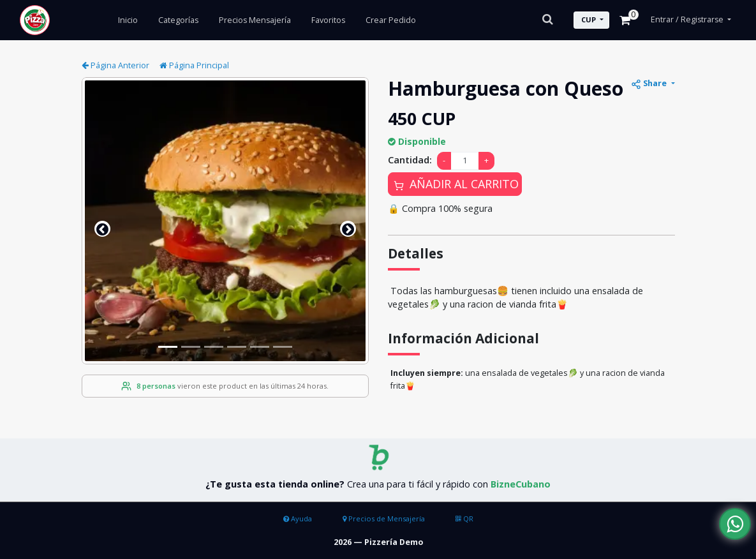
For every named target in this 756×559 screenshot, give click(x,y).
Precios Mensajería (255, 20)
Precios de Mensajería (384, 518)
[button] (102, 229)
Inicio (128, 20)
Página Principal (194, 65)
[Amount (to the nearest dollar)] (465, 161)
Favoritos (328, 20)
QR (464, 518)
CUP (589, 19)
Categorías (178, 20)
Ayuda (298, 518)
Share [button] (650, 84)
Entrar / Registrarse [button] (688, 19)
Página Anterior (115, 65)
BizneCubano (521, 484)
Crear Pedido (391, 20)
